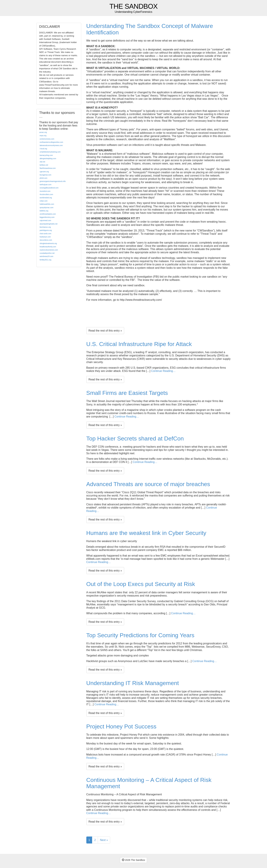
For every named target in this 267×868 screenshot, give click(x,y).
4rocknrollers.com (46, 194)
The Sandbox (134, 6)
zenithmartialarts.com (48, 214)
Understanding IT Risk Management (133, 683)
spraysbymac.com (47, 208)
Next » (104, 840)
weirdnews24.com (46, 256)
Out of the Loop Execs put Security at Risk (141, 584)
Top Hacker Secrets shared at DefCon (135, 438)
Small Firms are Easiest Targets (127, 393)
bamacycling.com (46, 155)
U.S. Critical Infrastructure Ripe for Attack (139, 344)
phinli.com (44, 178)
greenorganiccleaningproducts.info (53, 181)
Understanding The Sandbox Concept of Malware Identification (150, 29)
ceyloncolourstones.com (49, 250)
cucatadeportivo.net (47, 253)
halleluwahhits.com (47, 204)
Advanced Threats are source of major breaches (148, 484)
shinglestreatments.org (48, 243)
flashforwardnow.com (48, 168)
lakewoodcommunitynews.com (51, 145)
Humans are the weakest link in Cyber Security (146, 533)
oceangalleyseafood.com (49, 188)
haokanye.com (45, 237)
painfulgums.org (46, 230)
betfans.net (44, 165)
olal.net (42, 162)
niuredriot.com (45, 191)
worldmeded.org (46, 198)
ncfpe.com (44, 201)
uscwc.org (43, 132)
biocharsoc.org (45, 227)
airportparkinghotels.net (49, 224)
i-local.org (43, 149)
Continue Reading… (163, 371)
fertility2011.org (45, 260)
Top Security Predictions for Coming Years (140, 635)
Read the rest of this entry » (105, 331)
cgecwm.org (44, 172)
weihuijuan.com (46, 185)
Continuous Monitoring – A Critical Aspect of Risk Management (149, 783)
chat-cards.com (45, 234)
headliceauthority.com (48, 247)
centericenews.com (47, 139)
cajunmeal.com (45, 220)
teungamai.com (45, 175)
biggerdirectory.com (47, 217)
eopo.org (43, 136)
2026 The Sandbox (133, 860)
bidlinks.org (44, 211)
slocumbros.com (46, 240)
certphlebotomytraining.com (50, 152)
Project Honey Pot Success (121, 726)
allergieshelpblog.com (48, 159)
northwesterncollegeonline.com (51, 142)
